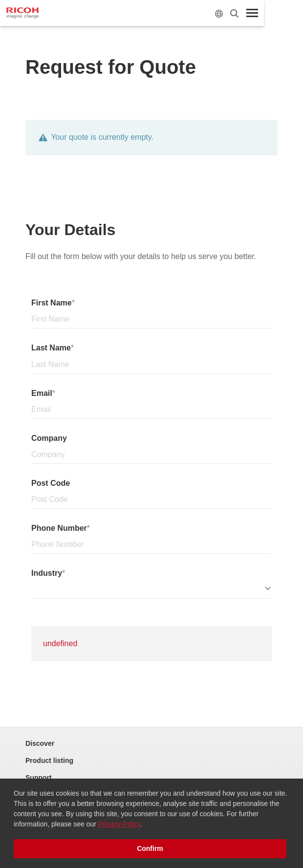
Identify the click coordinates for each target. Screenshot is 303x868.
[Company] (151, 455)
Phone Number (59, 528)
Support (39, 778)
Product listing (49, 760)
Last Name (51, 348)
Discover (40, 743)
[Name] (151, 319)
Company (49, 438)
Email (42, 393)
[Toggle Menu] (252, 13)
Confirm (150, 848)
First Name (52, 303)
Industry (47, 573)
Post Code (51, 483)
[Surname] (151, 365)
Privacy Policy (119, 824)
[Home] (23, 13)
